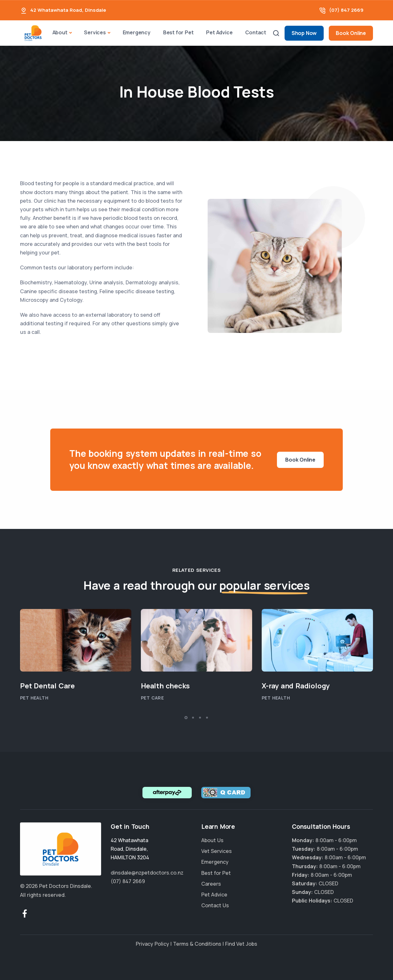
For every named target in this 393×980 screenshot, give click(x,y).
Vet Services (217, 851)
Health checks (165, 686)
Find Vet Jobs (241, 944)
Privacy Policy (152, 944)
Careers (211, 884)
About (60, 32)
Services (95, 32)
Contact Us (215, 905)
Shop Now (304, 33)
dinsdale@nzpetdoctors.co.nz (147, 873)
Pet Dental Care (47, 686)
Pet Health (34, 698)
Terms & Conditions (197, 944)
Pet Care (152, 698)
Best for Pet (178, 32)
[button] (186, 718)
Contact (256, 32)
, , (130, 849)
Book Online (351, 33)
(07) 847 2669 (346, 10)
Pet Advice (219, 32)
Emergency (137, 32)
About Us (212, 840)
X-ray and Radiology (296, 686)
